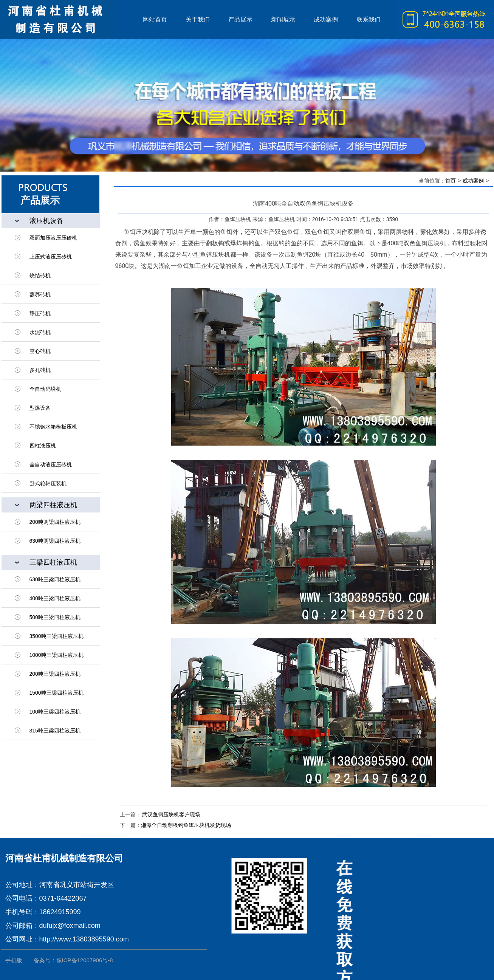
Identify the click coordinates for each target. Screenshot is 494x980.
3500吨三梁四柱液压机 (57, 636)
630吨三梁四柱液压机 (55, 579)
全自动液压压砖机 (51, 464)
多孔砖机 (40, 370)
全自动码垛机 (45, 389)
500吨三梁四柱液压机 (55, 617)
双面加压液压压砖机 (53, 238)
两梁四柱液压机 (53, 505)
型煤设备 (40, 408)
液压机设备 (46, 221)
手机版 (14, 960)
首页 (451, 181)
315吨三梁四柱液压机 (55, 731)
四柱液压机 (43, 446)
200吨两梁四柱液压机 (55, 522)
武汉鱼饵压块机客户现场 (171, 814)
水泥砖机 (40, 332)
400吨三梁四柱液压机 (55, 598)
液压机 (68, 20)
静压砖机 (40, 313)
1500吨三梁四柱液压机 (57, 693)
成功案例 (473, 181)
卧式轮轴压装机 (48, 483)
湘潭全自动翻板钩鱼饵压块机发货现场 (186, 825)
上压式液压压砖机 (51, 257)
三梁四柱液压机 (53, 562)
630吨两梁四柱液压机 (55, 541)
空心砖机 (40, 351)
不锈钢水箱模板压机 (53, 427)
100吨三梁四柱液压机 (55, 712)
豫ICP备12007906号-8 (85, 960)
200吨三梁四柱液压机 (55, 674)
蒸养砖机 (40, 294)
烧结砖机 (40, 276)
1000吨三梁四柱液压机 (57, 655)
